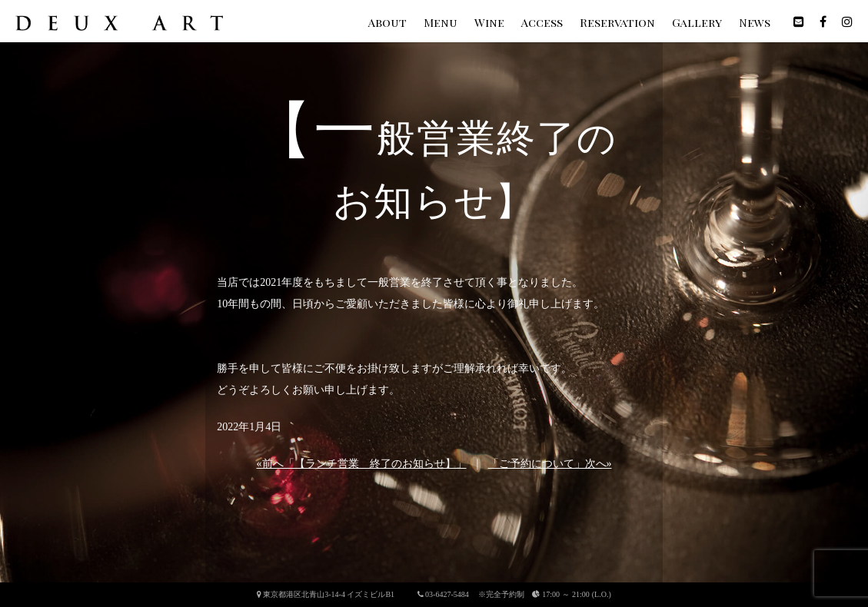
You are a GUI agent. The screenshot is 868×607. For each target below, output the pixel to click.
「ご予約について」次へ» (550, 464)
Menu (441, 22)
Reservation (617, 22)
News (755, 22)
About (387, 22)
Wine (489, 22)
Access (542, 22)
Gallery (697, 22)
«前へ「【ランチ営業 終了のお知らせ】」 (362, 464)
